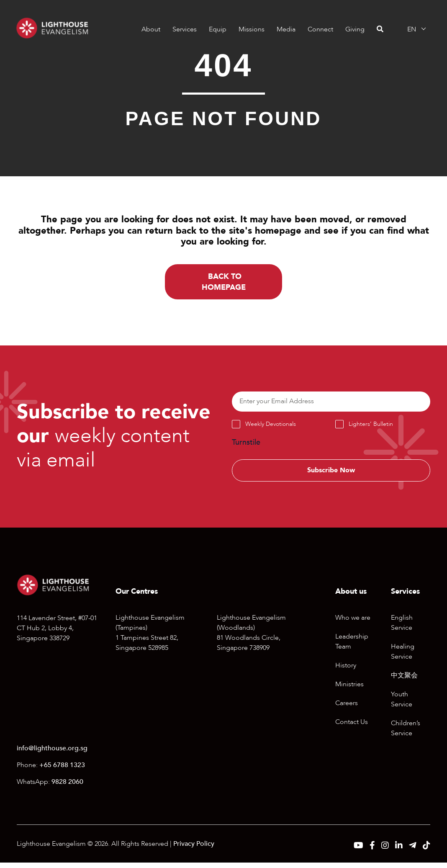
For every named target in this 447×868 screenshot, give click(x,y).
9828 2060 (67, 787)
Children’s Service (406, 734)
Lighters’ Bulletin (371, 428)
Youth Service (402, 705)
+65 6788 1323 (62, 770)
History (346, 671)
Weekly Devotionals (271, 428)
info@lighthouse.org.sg (52, 754)
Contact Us (352, 728)
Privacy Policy (194, 849)
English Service (402, 628)
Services (184, 29)
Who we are (353, 623)
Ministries (349, 690)
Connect (320, 29)
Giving (354, 29)
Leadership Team (352, 647)
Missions (251, 29)
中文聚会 (404, 681)
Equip (217, 29)
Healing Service (403, 657)
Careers (347, 709)
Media (285, 29)
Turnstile (246, 446)
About (150, 29)
